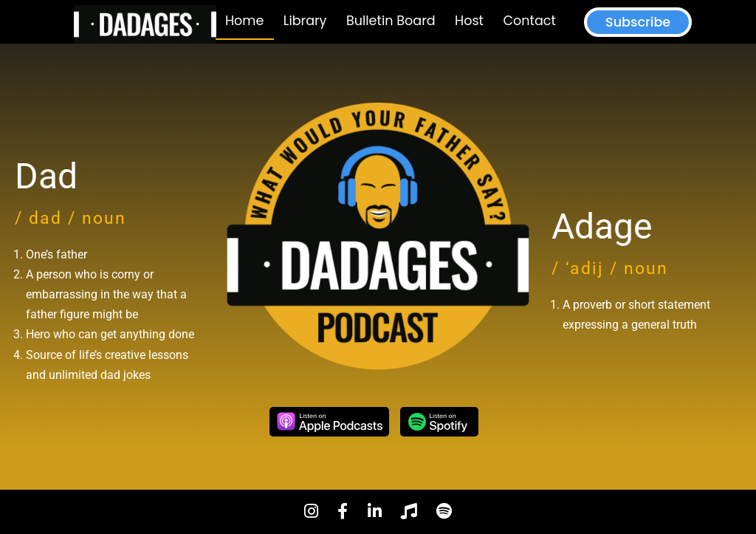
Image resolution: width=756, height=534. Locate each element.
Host (469, 21)
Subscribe (638, 22)
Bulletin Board (391, 21)
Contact (529, 21)
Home (244, 21)
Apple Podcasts (329, 422)
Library (305, 21)
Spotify (439, 422)
